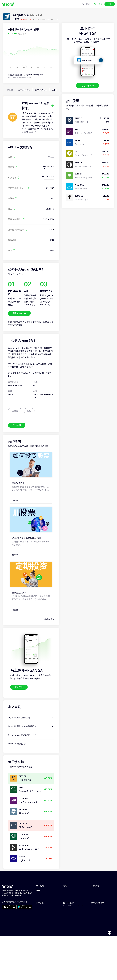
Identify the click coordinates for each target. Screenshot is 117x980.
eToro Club (96, 936)
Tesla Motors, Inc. (44, 902)
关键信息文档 (70, 947)
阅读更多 (15, 500)
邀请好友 (95, 929)
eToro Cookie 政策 (72, 929)
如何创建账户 (70, 902)
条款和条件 (68, 944)
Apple (39, 906)
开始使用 (17, 425)
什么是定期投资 (19, 592)
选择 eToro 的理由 (44, 929)
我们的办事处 (42, 940)
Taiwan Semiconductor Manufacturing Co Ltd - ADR (47, 913)
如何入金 (67, 895)
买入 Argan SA (87, 86)
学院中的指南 (16, 325)
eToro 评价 (41, 932)
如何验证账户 (70, 906)
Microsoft (41, 898)
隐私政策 (67, 932)
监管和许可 (68, 936)
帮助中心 (67, 891)
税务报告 (95, 906)
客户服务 (67, 910)
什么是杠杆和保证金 (100, 898)
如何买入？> (41, 90)
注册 (110, 4)
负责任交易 (96, 895)
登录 (101, 4)
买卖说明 (95, 902)
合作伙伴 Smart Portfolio (102, 944)
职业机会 (40, 936)
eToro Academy (98, 910)
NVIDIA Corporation (46, 891)
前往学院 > (49, 619)
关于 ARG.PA (24, 90)
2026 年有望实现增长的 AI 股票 (27, 538)
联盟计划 (95, 932)
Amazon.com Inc (44, 895)
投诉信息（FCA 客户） (74, 951)
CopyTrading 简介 (99, 891)
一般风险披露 (70, 940)
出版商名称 (41, 947)
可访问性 (40, 944)
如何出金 (67, 898)
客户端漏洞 (68, 913)
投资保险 (95, 940)
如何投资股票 (18, 483)
